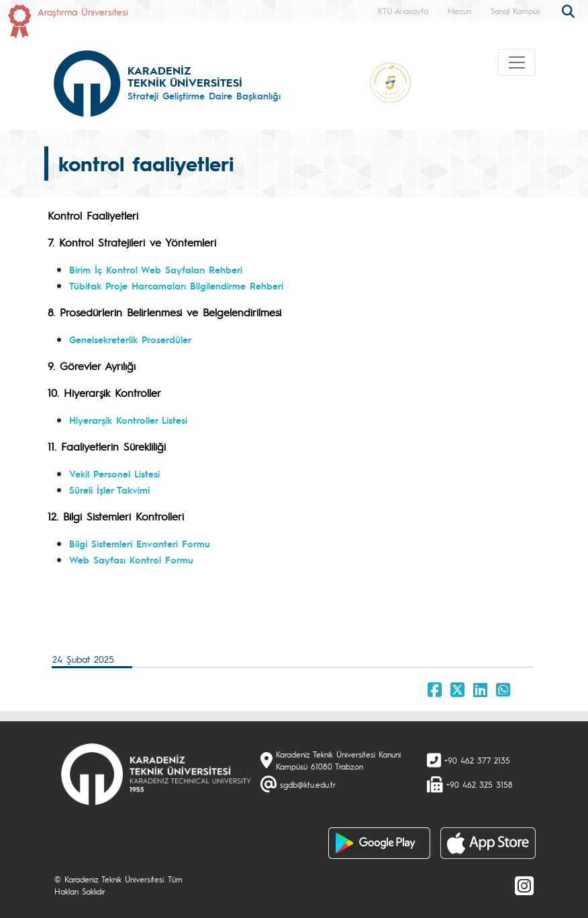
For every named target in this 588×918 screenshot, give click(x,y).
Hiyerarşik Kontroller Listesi (128, 420)
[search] (570, 10)
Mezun (459, 11)
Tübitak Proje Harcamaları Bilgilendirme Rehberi (176, 285)
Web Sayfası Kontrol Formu (131, 559)
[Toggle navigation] (517, 62)
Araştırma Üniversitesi (83, 11)
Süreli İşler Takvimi (109, 490)
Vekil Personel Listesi (114, 473)
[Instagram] (524, 885)
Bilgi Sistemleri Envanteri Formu (140, 543)
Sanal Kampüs (516, 11)
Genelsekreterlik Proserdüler (130, 339)
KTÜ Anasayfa (403, 11)
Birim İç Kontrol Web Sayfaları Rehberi (156, 269)
